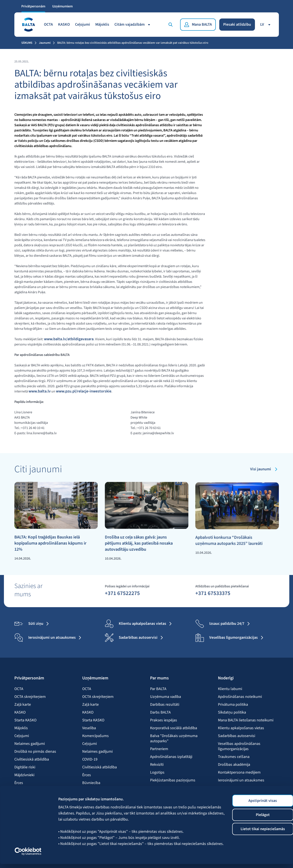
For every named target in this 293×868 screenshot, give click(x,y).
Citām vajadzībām (133, 24)
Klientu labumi (230, 689)
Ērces (19, 783)
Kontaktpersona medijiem (239, 772)
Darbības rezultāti (165, 704)
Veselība (89, 728)
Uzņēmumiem (62, 6)
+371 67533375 (213, 593)
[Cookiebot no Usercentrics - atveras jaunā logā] (28, 855)
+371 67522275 (122, 593)
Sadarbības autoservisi (237, 736)
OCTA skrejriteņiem (30, 697)
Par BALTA (158, 689)
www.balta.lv (40, 391)
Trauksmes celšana (234, 757)
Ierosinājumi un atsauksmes (241, 780)
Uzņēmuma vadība (166, 697)
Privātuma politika (233, 704)
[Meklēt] (171, 24)
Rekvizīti (157, 764)
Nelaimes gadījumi (30, 744)
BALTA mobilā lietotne (236, 788)
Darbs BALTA (160, 712)
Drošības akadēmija (234, 764)
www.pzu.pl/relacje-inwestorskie (84, 391)
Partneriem (159, 749)
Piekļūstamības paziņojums (173, 780)
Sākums (27, 43)
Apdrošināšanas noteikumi (240, 697)
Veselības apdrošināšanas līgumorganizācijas (239, 746)
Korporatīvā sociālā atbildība (174, 728)
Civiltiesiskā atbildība (32, 759)
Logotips (157, 772)
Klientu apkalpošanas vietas (241, 728)
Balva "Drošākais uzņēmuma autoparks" (174, 738)
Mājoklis (102, 24)
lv (266, 24)
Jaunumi (45, 43)
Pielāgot (257, 819)
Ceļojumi (83, 24)
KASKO (64, 24)
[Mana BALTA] (198, 24)
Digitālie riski (25, 767)
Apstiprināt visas (257, 805)
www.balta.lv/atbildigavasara (69, 339)
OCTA (48, 24)
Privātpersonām (33, 6)
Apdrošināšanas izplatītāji (171, 757)
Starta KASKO (25, 720)
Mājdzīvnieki (24, 775)
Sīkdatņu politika (232, 712)
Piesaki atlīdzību (237, 24)
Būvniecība (91, 783)
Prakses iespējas (164, 720)
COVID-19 (90, 759)
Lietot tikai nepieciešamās (257, 833)
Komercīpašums (95, 736)
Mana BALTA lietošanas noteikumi (246, 720)
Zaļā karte (23, 704)
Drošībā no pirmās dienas (35, 751)
